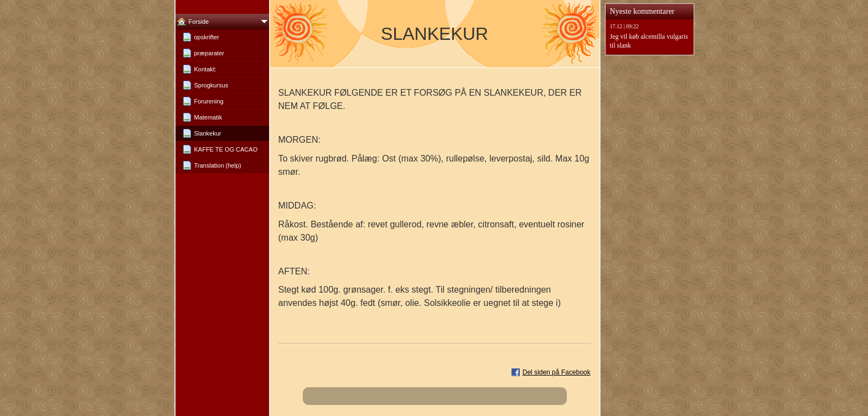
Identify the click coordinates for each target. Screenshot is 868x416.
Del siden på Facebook (557, 372)
